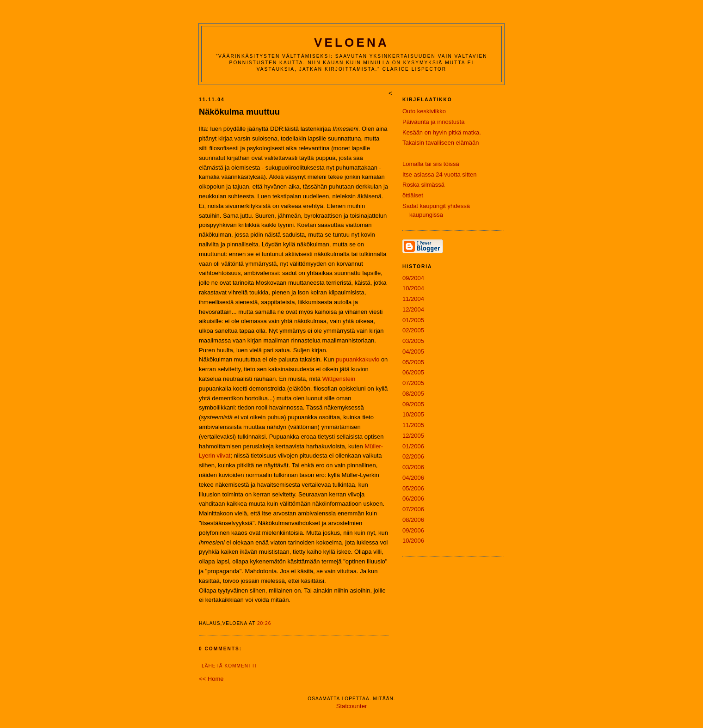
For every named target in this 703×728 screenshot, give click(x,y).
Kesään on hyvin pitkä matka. (442, 132)
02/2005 (413, 330)
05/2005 (413, 362)
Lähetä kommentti (229, 666)
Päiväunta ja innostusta (433, 122)
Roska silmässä (423, 185)
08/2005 (413, 394)
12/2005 (413, 436)
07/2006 (413, 509)
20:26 (264, 623)
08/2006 (413, 520)
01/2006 (413, 446)
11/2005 (413, 425)
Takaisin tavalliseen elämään (441, 143)
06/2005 (413, 372)
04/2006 (413, 478)
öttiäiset (413, 195)
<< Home (211, 679)
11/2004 (413, 299)
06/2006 (413, 499)
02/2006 (413, 456)
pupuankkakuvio (358, 359)
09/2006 (413, 530)
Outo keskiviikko (424, 111)
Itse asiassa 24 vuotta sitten (440, 174)
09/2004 (413, 278)
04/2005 (413, 352)
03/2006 (413, 467)
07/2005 (413, 383)
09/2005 (413, 404)
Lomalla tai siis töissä (431, 164)
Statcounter (352, 706)
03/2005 (413, 341)
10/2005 (413, 414)
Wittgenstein (339, 379)
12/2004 (413, 309)
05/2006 (413, 488)
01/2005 (413, 320)
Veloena (351, 43)
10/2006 (413, 541)
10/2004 (413, 288)
